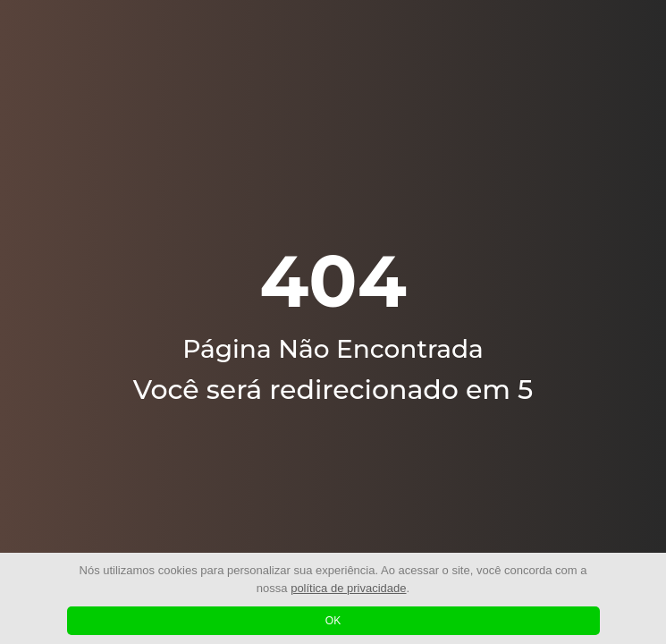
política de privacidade (348, 588)
